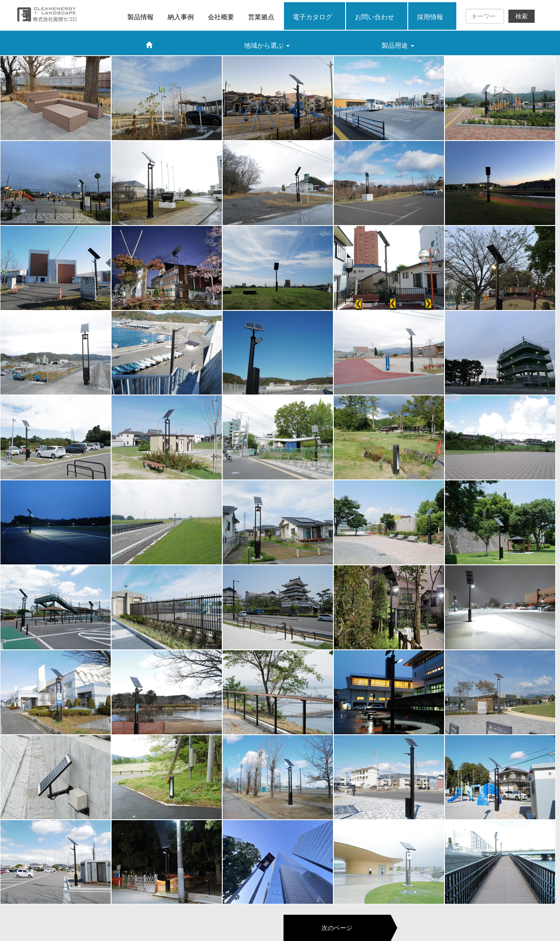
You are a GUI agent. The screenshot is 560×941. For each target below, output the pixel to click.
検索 (521, 16)
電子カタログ (312, 17)
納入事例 (181, 17)
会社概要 (221, 17)
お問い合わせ (374, 17)
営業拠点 (261, 17)
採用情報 (430, 17)
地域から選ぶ (267, 45)
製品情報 (140, 17)
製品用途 (398, 45)
